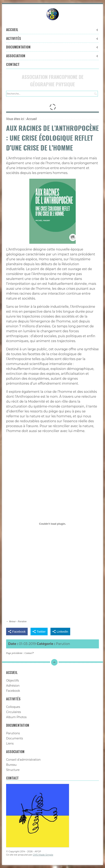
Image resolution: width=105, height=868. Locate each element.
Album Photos (16, 717)
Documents (15, 738)
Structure (13, 770)
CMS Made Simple (43, 855)
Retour (13, 621)
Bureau (11, 765)
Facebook (13, 691)
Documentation (52, 47)
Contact (13, 64)
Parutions (13, 733)
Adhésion (13, 686)
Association (52, 56)
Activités (52, 38)
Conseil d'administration (23, 760)
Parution (22, 621)
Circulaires (14, 712)
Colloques (13, 707)
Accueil (52, 30)
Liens (10, 743)
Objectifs (13, 680)
